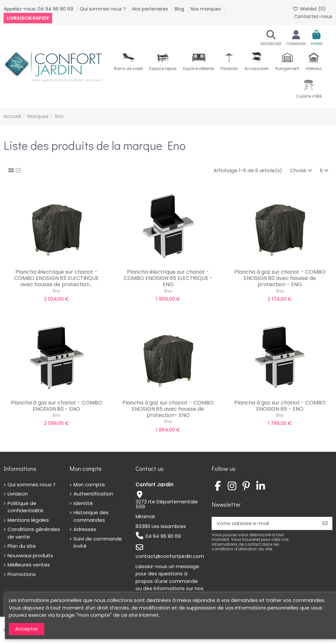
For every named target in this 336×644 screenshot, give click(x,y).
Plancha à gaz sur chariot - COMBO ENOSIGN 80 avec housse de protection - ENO (280, 278)
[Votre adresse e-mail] (265, 524)
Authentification (93, 494)
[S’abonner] (325, 524)
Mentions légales (28, 520)
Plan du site (22, 546)
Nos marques (206, 9)
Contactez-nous (313, 16)
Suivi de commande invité (98, 542)
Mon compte (89, 484)
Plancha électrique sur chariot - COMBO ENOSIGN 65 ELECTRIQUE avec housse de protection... (56, 278)
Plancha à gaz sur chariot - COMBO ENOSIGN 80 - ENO (56, 406)
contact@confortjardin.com (170, 556)
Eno (56, 291)
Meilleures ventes (29, 565)
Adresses (85, 529)
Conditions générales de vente (34, 533)
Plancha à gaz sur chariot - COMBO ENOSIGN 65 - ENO (280, 406)
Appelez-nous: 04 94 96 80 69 (39, 9)
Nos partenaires (151, 9)
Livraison (18, 494)
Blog (180, 9)
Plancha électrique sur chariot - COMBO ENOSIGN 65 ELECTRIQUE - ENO (168, 278)
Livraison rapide (28, 18)
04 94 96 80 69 (163, 536)
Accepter (27, 629)
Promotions (22, 574)
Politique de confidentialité (25, 507)
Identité (83, 503)
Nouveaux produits (30, 555)
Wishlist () (310, 9)
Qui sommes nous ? (103, 9)
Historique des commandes (91, 516)
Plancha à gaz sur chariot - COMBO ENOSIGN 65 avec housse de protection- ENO (168, 409)
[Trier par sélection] (301, 171)
